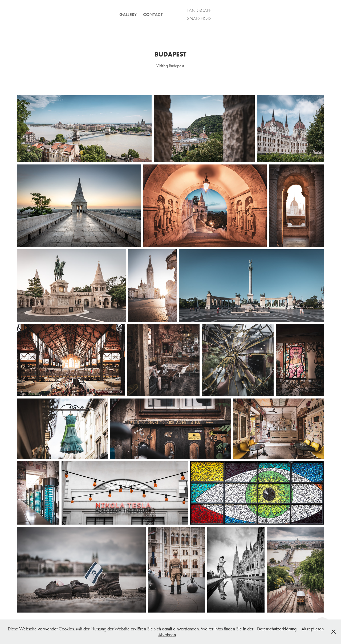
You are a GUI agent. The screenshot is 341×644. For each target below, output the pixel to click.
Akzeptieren (312, 629)
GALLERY (128, 15)
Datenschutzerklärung (277, 629)
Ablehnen (167, 635)
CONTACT (153, 15)
